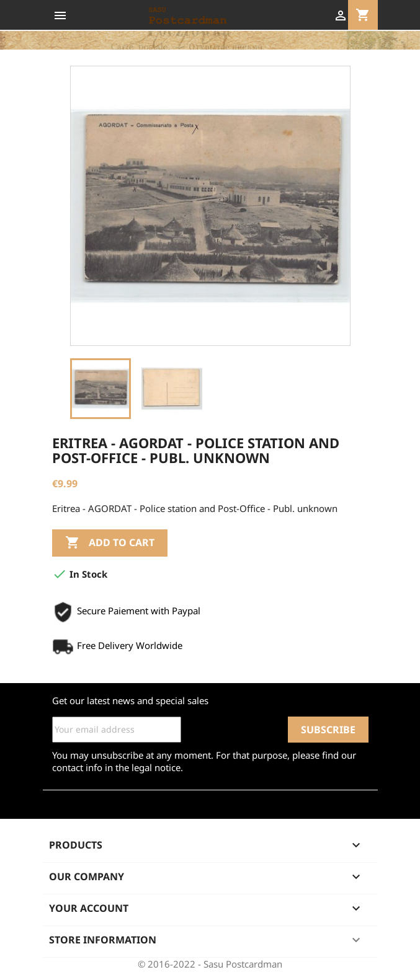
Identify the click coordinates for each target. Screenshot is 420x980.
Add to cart (110, 543)
